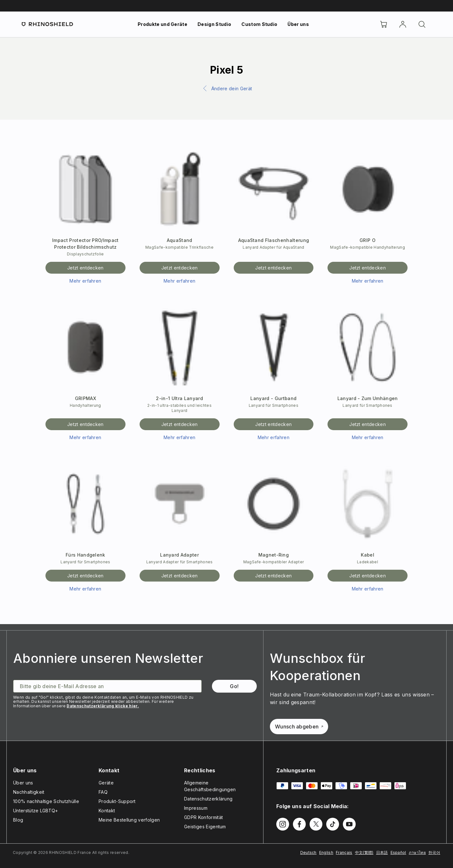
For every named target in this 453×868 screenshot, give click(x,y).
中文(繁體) (364, 852)
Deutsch (308, 852)
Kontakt (107, 811)
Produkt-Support (117, 801)
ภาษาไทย (417, 852)
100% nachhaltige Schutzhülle (46, 801)
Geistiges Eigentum (205, 827)
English (326, 852)
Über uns (298, 24)
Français (344, 852)
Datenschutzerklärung (208, 799)
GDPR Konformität (203, 817)
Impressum (196, 808)
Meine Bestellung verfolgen (129, 820)
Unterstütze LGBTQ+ (36, 811)
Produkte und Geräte (162, 24)
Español (398, 852)
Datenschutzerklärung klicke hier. (103, 706)
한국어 (434, 852)
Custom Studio (259, 24)
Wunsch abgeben (299, 727)
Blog (18, 820)
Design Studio (214, 24)
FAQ (103, 792)
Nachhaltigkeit (29, 792)
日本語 (382, 852)
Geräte (106, 783)
